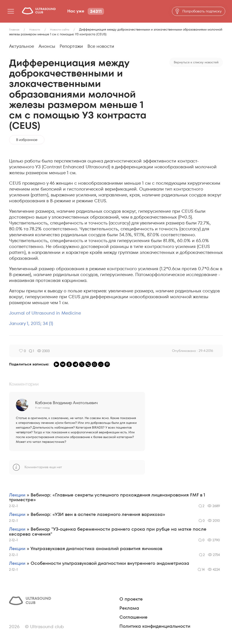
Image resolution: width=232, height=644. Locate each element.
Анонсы (47, 46)
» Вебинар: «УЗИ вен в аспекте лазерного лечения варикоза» (87, 515)
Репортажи (71, 46)
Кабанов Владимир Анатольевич (66, 403)
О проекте (131, 599)
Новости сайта (60, 30)
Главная (14, 30)
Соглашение (133, 618)
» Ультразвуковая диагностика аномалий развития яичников (86, 549)
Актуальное (22, 46)
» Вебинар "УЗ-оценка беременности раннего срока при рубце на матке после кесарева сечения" (108, 532)
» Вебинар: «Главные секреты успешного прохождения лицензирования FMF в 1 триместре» (107, 498)
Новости (35, 30)
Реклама (129, 608)
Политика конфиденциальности (155, 627)
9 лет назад (42, 408)
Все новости (101, 46)
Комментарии (24, 384)
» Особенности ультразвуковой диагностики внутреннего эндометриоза (99, 564)
